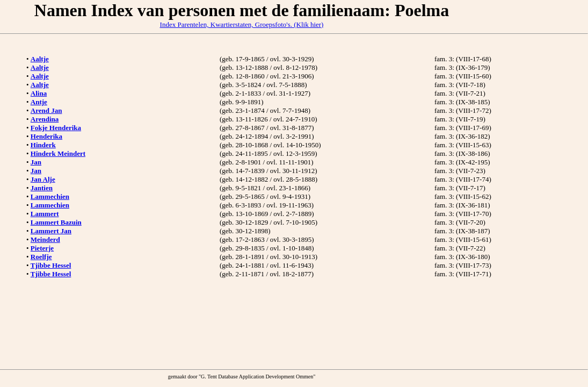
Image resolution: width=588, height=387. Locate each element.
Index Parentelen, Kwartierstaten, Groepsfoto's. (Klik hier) (242, 24)
